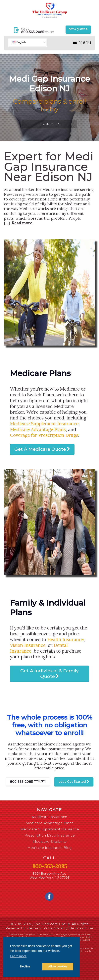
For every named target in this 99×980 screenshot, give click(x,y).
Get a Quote (77, 29)
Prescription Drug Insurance (50, 835)
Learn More (50, 124)
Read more (22, 223)
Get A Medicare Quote (40, 449)
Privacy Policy (56, 928)
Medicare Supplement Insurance (44, 424)
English (19, 42)
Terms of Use (82, 928)
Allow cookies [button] (58, 966)
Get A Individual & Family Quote (49, 674)
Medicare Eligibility (50, 841)
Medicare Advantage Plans (38, 429)
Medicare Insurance (49, 817)
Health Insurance (65, 639)
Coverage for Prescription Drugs (44, 435)
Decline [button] (25, 966)
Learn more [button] (18, 956)
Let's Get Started (72, 782)
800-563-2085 (28, 782)
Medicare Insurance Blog (49, 848)
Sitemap (33, 928)
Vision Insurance (28, 645)
